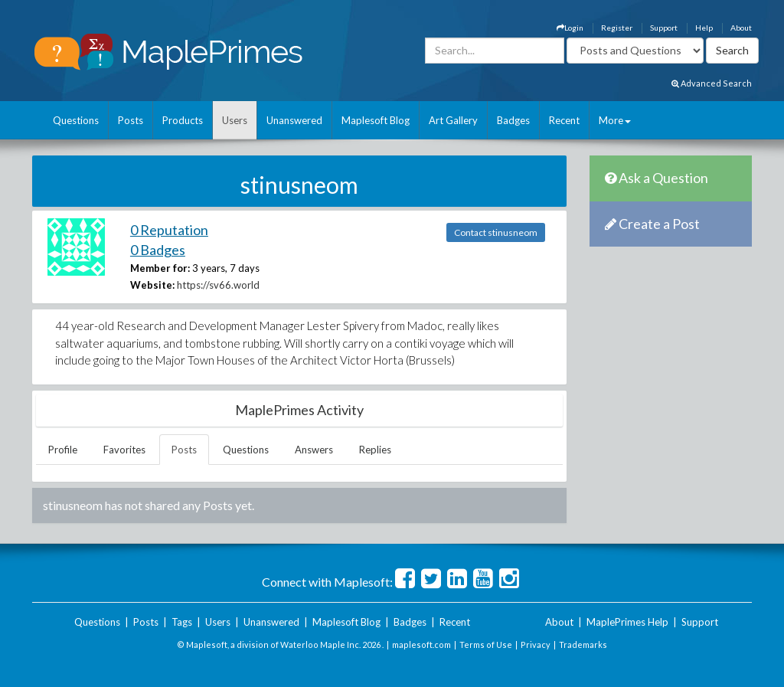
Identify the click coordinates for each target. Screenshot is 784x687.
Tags (182, 622)
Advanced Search (712, 83)
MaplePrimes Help (627, 622)
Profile (63, 450)
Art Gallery (453, 120)
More (615, 120)
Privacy (536, 644)
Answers (314, 450)
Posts (131, 120)
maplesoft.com (421, 644)
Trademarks (583, 644)
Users (235, 120)
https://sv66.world (218, 285)
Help (704, 28)
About (741, 28)
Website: (152, 285)
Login (570, 28)
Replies (375, 450)
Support (664, 28)
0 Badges (158, 250)
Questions (76, 120)
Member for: (160, 268)
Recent (564, 120)
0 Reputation (169, 230)
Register (617, 28)
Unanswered (294, 120)
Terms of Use (486, 644)
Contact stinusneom (496, 232)
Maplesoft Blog (376, 120)
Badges (513, 120)
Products (183, 120)
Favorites (124, 450)
